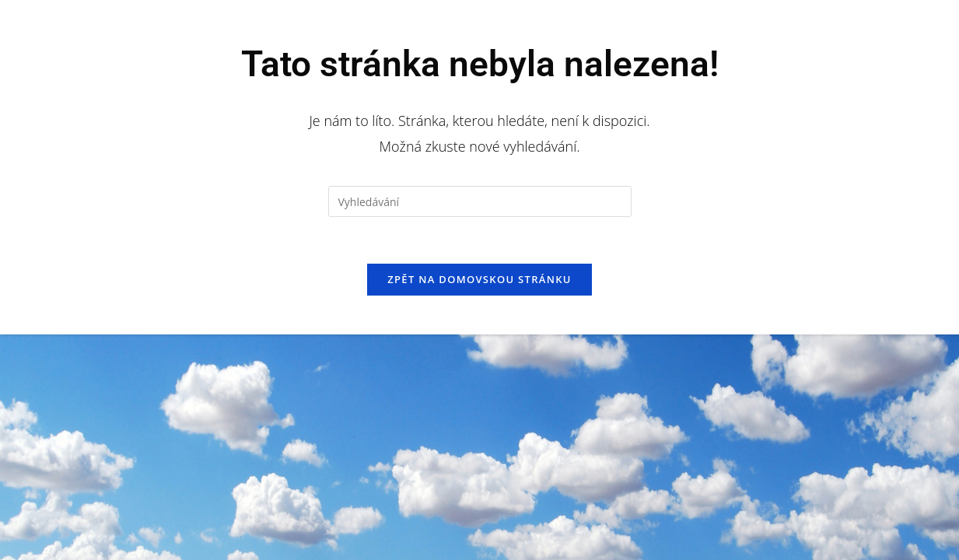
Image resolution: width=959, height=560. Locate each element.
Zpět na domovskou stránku (479, 279)
